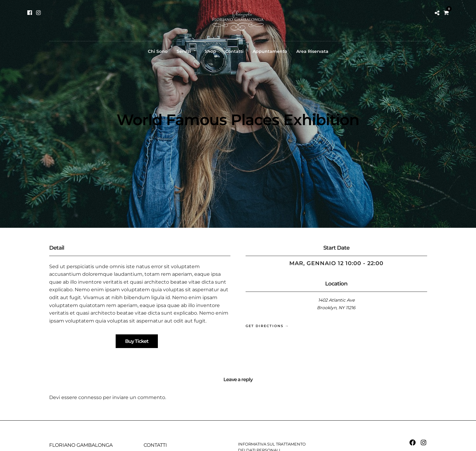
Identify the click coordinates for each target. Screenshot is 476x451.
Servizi (184, 51)
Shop (210, 51)
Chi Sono (158, 51)
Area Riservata (312, 51)
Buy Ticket (137, 341)
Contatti (234, 51)
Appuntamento (270, 51)
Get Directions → (267, 326)
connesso (90, 397)
